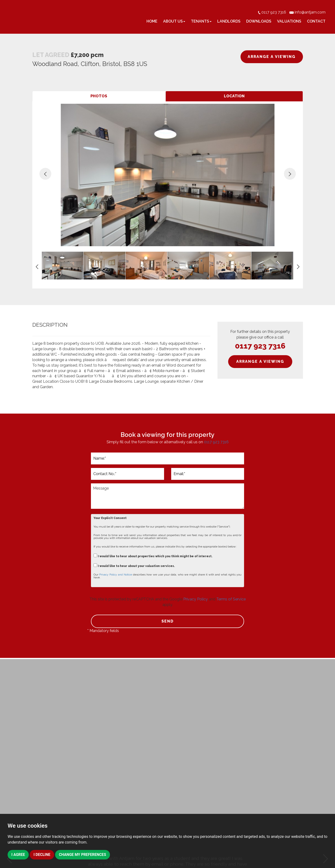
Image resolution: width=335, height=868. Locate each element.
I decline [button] (42, 855)
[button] (45, 174)
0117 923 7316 (260, 346)
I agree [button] (18, 855)
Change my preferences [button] (84, 855)
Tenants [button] (201, 21)
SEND (168, 621)
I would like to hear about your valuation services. (134, 565)
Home (152, 21)
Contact (316, 21)
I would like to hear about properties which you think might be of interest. (153, 556)
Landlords (229, 21)
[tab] (99, 96)
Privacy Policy (196, 599)
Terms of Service (231, 599)
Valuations (289, 21)
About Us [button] (174, 21)
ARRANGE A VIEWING (272, 57)
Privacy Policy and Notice (116, 575)
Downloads (259, 21)
